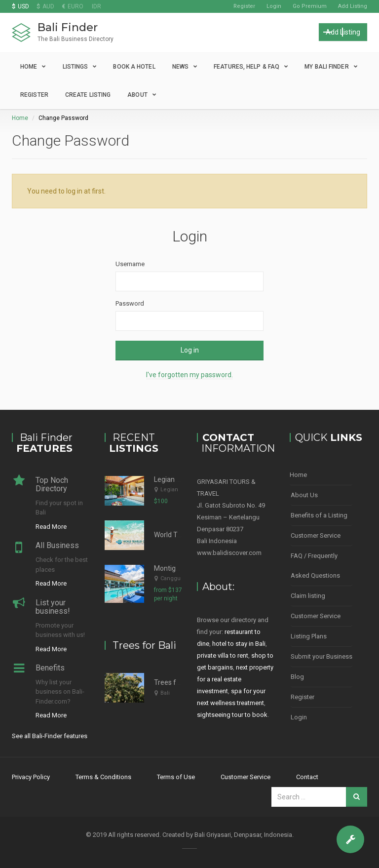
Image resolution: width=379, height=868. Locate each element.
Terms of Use (176, 777)
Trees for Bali (175, 682)
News (180, 67)
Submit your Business (322, 656)
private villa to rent (223, 655)
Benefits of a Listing (319, 515)
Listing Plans (309, 636)
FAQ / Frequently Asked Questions (315, 566)
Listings (76, 67)
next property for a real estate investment (235, 679)
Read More (51, 527)
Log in (190, 350)
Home (29, 67)
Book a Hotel (134, 67)
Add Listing (353, 6)
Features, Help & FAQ (246, 67)
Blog (297, 677)
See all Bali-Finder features (50, 736)
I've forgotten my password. (189, 375)
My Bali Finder (326, 67)
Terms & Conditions (103, 777)
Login (274, 6)
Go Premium (310, 6)
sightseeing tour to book (232, 715)
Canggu (171, 578)
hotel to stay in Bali (239, 644)
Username (130, 264)
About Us (304, 495)
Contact (307, 777)
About (137, 95)
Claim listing (308, 596)
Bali (165, 693)
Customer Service (316, 535)
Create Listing (88, 95)
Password (130, 303)
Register (244, 6)
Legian (169, 490)
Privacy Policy (31, 777)
